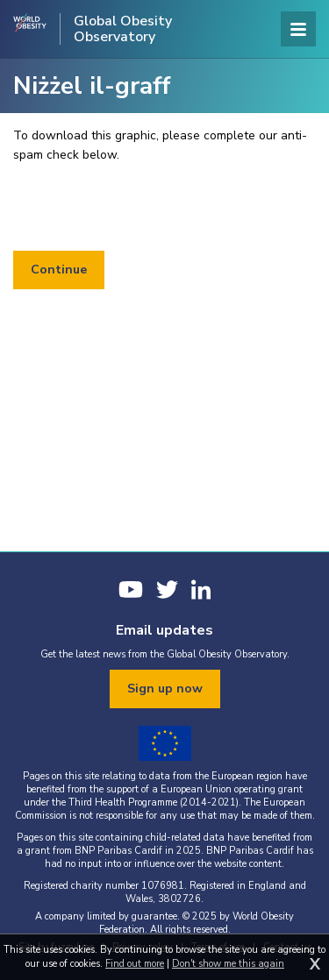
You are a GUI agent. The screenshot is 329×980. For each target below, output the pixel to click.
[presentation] (147, 208)
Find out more (135, 964)
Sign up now (165, 689)
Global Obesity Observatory (123, 29)
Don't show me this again (228, 964)
